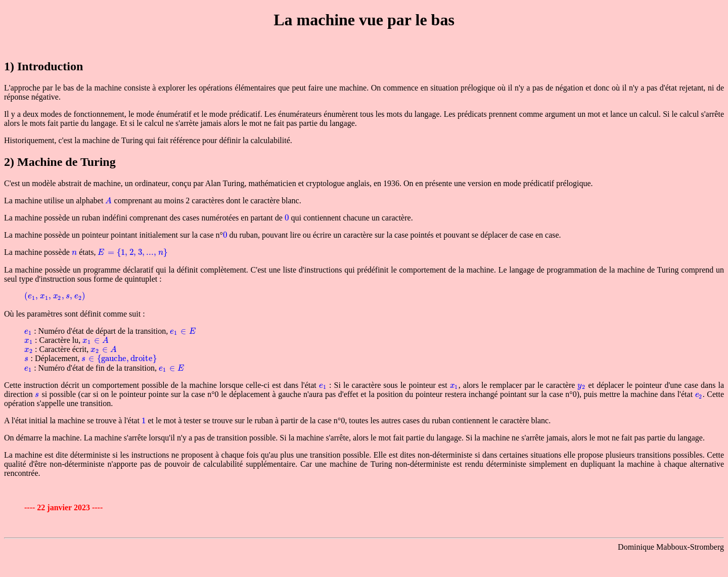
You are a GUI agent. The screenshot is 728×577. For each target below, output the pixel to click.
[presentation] (108, 201)
